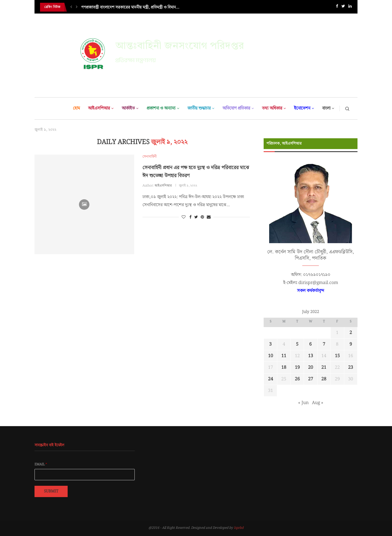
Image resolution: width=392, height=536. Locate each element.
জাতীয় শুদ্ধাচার (199, 108)
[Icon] (84, 205)
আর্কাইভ (128, 108)
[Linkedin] (350, 7)
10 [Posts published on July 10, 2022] (271, 356)
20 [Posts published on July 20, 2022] (311, 367)
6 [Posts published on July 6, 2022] (310, 344)
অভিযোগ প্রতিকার (236, 108)
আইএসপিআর (99, 108)
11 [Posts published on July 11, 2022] (284, 356)
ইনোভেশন (302, 108)
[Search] (347, 108)
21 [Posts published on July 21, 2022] (324, 367)
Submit (51, 491)
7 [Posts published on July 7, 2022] (324, 344)
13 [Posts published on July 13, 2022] (311, 356)
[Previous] (71, 7)
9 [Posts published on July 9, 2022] (351, 344)
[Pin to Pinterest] (202, 217)
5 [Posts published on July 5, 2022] (297, 344)
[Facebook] (337, 7)
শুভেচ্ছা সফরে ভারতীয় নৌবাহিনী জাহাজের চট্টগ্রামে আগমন (126, 7)
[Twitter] (343, 7)
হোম (76, 108)
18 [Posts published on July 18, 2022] (284, 367)
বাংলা (326, 108)
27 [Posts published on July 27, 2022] (311, 379)
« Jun (303, 403)
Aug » (318, 403)
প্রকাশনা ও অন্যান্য (161, 108)
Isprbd (239, 528)
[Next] (77, 7)
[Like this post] (184, 217)
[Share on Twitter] (196, 217)
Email (41, 465)
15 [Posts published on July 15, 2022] (337, 356)
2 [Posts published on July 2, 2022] (351, 333)
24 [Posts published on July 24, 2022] (271, 379)
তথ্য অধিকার (272, 108)
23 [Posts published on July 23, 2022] (351, 367)
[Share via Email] (209, 217)
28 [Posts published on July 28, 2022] (324, 379)
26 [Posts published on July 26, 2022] (297, 379)
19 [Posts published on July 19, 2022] (297, 367)
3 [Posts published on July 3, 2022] (270, 344)
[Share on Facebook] (190, 217)
